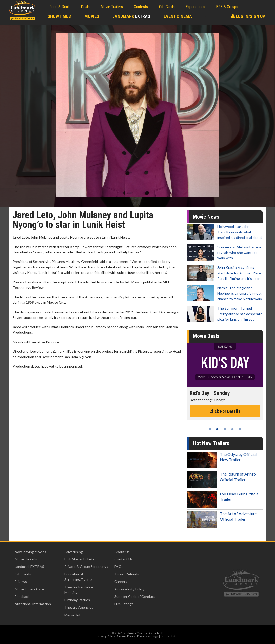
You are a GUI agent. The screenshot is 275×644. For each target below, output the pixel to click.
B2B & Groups (227, 7)
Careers (121, 581)
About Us (122, 552)
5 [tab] (240, 429)
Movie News (206, 217)
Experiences (195, 7)
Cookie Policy (126, 636)
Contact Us (124, 559)
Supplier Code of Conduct (135, 597)
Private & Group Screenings (86, 567)
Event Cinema (178, 16)
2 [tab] (217, 429)
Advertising (74, 552)
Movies (92, 16)
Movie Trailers (112, 7)
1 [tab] (210, 429)
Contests (141, 7)
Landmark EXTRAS (29, 567)
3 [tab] (225, 429)
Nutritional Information (33, 604)
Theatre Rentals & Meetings (79, 590)
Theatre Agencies (79, 607)
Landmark (131, 16)
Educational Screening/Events (78, 577)
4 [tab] (232, 429)
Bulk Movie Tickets (79, 559)
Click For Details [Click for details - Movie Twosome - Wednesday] (225, 417)
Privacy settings (148, 636)
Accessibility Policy (129, 589)
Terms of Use (169, 636)
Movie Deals (206, 336)
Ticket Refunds (127, 574)
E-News (21, 581)
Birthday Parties (77, 600)
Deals (85, 7)
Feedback (22, 597)
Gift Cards (167, 7)
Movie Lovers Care (29, 589)
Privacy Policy (106, 636)
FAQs (119, 567)
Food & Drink (60, 7)
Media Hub (73, 615)
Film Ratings (124, 604)
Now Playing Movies (30, 552)
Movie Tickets (26, 559)
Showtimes (59, 16)
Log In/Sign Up (248, 16)
